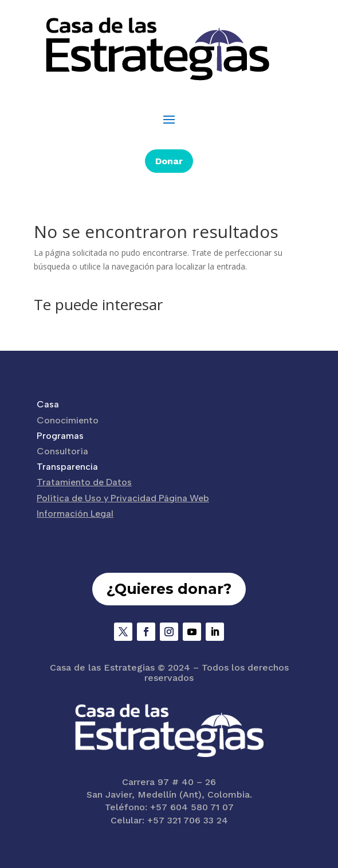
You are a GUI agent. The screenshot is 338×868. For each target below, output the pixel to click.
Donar (169, 161)
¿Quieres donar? (169, 589)
